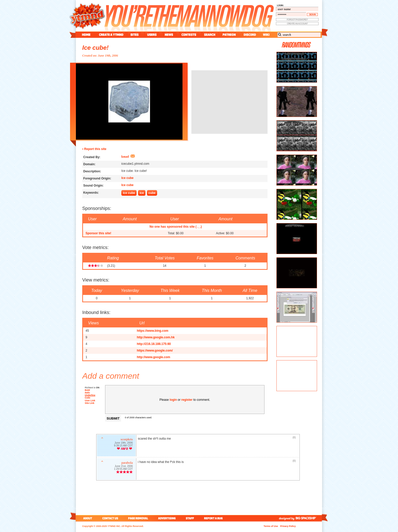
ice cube (129, 193)
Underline (90, 395)
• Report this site (94, 149)
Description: (92, 171)
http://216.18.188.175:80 (154, 344)
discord (249, 35)
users (152, 35)
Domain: (89, 164)
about (87, 518)
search (210, 35)
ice (142, 193)
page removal (138, 518)
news (169, 35)
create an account (297, 24)
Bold (87, 390)
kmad (125, 157)
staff (190, 518)
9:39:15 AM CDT (123, 446)
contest (189, 35)
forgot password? (297, 20)
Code (88, 398)
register (187, 400)
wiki (266, 35)
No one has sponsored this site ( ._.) (176, 227)
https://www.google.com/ (155, 351)
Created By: (92, 157)
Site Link (90, 404)
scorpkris (127, 440)
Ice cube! (95, 48)
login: (280, 5)
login (173, 400)
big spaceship (308, 518)
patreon (229, 35)
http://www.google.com (154, 357)
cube (152, 193)
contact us (110, 518)
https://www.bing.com (153, 331)
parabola (127, 463)
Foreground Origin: (97, 178)
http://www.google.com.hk (156, 337)
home (86, 35)
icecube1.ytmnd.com (135, 164)
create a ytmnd (111, 35)
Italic (87, 393)
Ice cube (127, 178)
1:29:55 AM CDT (123, 469)
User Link (90, 401)
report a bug (214, 518)
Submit (113, 418)
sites (134, 35)
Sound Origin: (93, 186)
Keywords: (91, 193)
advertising (167, 518)
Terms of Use (271, 526)
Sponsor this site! (98, 233)
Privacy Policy (288, 526)
